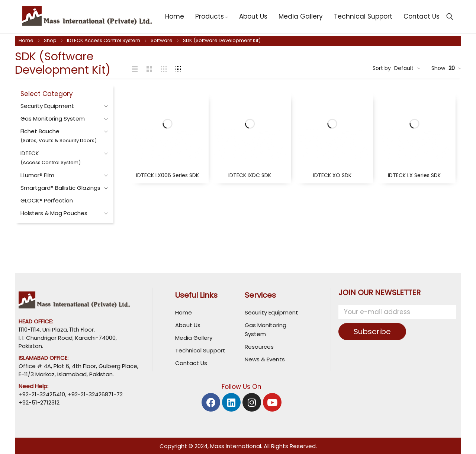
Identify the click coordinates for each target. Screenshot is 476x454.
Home (26, 40)
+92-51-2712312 (39, 402)
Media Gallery (194, 338)
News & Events (265, 359)
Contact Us (191, 363)
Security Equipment (47, 106)
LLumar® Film (37, 175)
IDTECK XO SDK (332, 175)
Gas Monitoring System (53, 119)
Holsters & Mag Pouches (54, 213)
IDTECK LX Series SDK (414, 175)
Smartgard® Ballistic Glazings (60, 188)
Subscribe (372, 332)
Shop (50, 40)
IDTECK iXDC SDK (250, 175)
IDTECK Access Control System (104, 40)
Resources (259, 347)
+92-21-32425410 (42, 394)
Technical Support (200, 350)
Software (162, 40)
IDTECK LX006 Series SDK (168, 175)
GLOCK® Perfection (47, 200)
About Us (188, 325)
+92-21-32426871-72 (94, 394)
